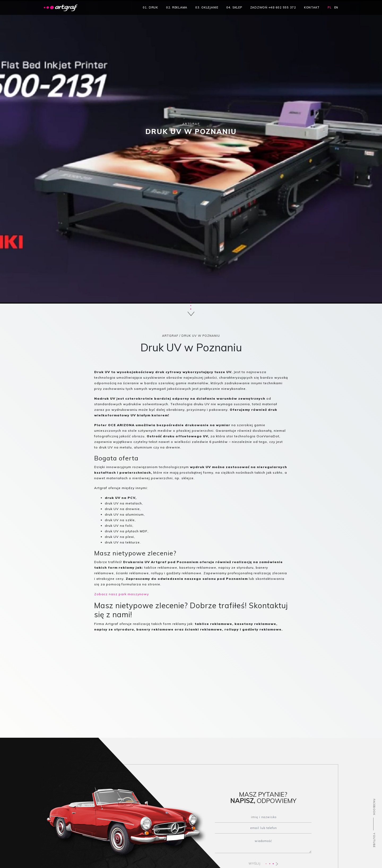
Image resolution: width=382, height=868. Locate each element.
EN (336, 7)
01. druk (150, 7)
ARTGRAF (170, 336)
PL (330, 7)
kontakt (312, 7)
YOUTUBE (374, 840)
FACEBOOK (374, 807)
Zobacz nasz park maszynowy (121, 594)
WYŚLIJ (263, 864)
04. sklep (234, 7)
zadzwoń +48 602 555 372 (273, 7)
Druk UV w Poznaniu (201, 336)
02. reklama (177, 7)
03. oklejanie (207, 7)
